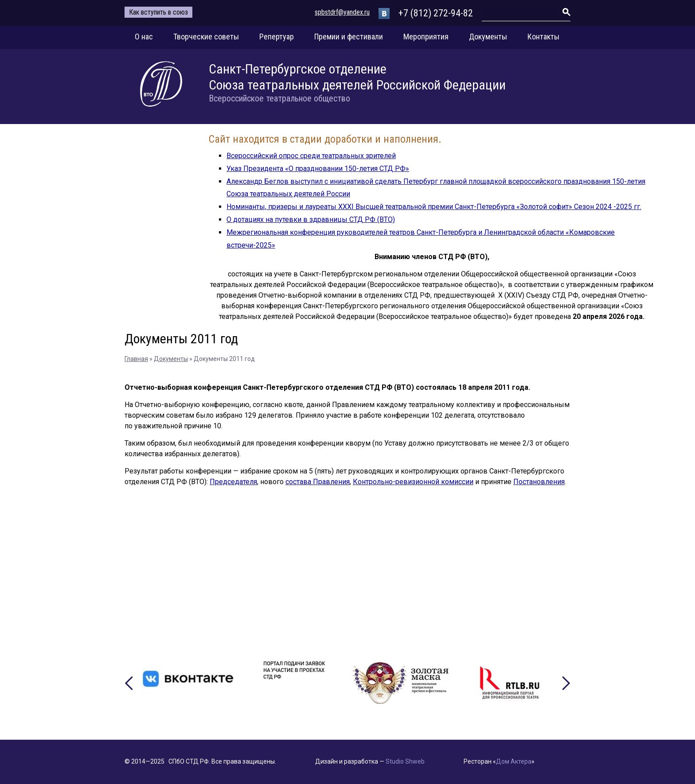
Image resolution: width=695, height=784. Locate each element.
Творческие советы (206, 37)
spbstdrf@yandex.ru (342, 12)
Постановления (539, 482)
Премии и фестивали (349, 37)
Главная (136, 359)
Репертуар (277, 37)
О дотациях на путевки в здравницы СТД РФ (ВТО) (311, 219)
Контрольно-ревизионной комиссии (413, 482)
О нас (144, 37)
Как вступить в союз (158, 12)
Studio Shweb (405, 761)
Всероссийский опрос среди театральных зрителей (311, 156)
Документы (488, 37)
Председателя (233, 482)
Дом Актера (514, 761)
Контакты (543, 37)
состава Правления (318, 482)
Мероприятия (426, 37)
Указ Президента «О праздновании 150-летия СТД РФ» (318, 169)
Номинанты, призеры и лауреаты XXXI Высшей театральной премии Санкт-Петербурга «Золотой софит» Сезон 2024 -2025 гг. (434, 207)
